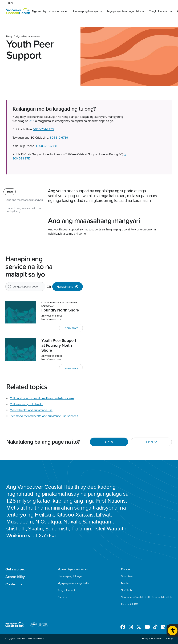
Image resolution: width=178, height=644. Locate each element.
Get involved (15, 569)
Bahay (9, 36)
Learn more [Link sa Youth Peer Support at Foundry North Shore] (71, 368)
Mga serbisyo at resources (49, 11)
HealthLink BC (129, 604)
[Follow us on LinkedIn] (163, 628)
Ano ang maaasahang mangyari (25, 200)
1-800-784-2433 (43, 129)
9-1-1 (32, 121)
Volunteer (127, 576)
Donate (125, 569)
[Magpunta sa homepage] (18, 11)
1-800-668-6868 (46, 146)
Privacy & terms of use (152, 638)
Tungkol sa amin (161, 11)
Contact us (14, 584)
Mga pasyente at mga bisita (126, 11)
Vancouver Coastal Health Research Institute (147, 597)
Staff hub (126, 590)
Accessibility (15, 577)
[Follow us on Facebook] (123, 628)
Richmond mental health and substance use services (44, 416)
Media (125, 583)
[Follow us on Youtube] (147, 628)
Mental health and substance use (31, 410)
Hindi (151, 442)
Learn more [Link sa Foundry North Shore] (71, 328)
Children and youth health (27, 404)
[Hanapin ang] (68, 287)
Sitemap (169, 638)
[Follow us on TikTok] (155, 628)
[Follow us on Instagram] (131, 628)
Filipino (11, 3)
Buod (10, 192)
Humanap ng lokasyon (87, 11)
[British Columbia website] (39, 625)
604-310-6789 (59, 138)
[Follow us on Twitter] (139, 628)
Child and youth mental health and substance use (42, 398)
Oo (109, 442)
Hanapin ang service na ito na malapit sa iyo (24, 210)
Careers (62, 597)
